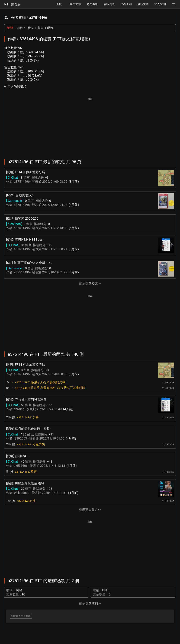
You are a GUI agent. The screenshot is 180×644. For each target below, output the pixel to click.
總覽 (10, 28)
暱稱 (50, 28)
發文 (31, 28)
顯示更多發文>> (90, 283)
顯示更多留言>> (90, 510)
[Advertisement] (90, 126)
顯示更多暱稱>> (90, 603)
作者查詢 (18, 18)
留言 (41, 28)
